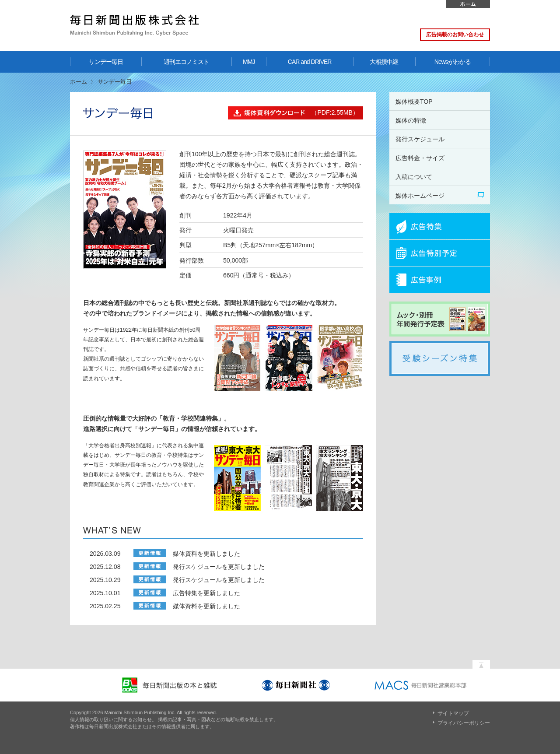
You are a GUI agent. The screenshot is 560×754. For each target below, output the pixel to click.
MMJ (249, 62)
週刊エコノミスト (186, 62)
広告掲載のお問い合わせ (455, 35)
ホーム (468, 4)
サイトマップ (453, 713)
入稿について (414, 177)
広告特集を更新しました (206, 593)
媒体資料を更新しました (206, 554)
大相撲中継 (384, 62)
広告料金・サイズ (420, 158)
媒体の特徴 (411, 120)
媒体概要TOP (414, 102)
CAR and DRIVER (310, 62)
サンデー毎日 (106, 62)
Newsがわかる (453, 62)
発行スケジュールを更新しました (219, 567)
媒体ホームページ (420, 196)
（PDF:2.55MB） (293, 113)
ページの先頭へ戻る (481, 662)
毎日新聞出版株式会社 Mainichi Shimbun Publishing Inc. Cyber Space (135, 25)
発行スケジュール (420, 139)
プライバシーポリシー (464, 723)
